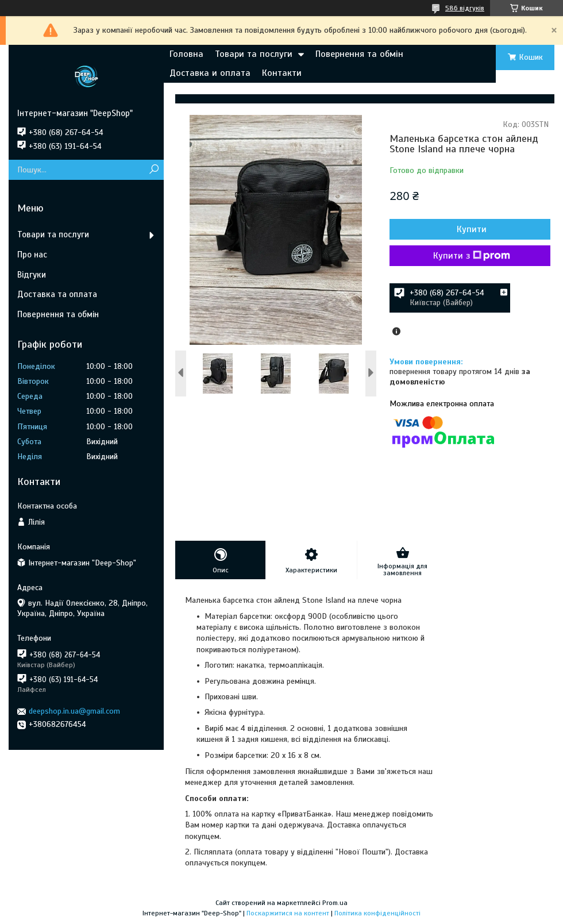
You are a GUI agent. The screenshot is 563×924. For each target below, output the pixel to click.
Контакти (282, 73)
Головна (186, 54)
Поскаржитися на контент (288, 913)
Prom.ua (335, 903)
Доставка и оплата (210, 73)
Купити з (472, 256)
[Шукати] (154, 170)
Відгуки (32, 275)
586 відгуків (465, 8)
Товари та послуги (254, 54)
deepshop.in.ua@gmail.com (74, 711)
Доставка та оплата (57, 294)
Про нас (32, 255)
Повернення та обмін (359, 54)
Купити (472, 229)
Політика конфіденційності (377, 913)
